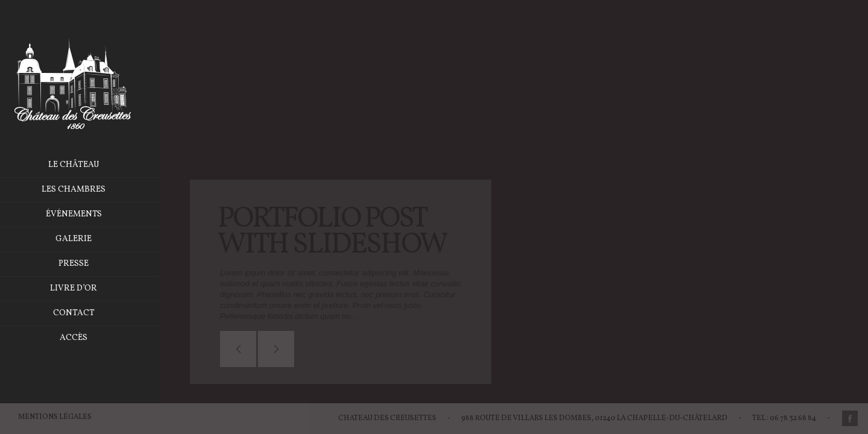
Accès (86, 338)
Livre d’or (86, 288)
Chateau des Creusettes (387, 418)
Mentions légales (55, 417)
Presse (86, 264)
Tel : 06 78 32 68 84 (784, 418)
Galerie (86, 239)
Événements (85, 214)
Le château (85, 165)
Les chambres (86, 190)
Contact (85, 313)
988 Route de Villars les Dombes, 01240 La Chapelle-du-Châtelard (594, 418)
